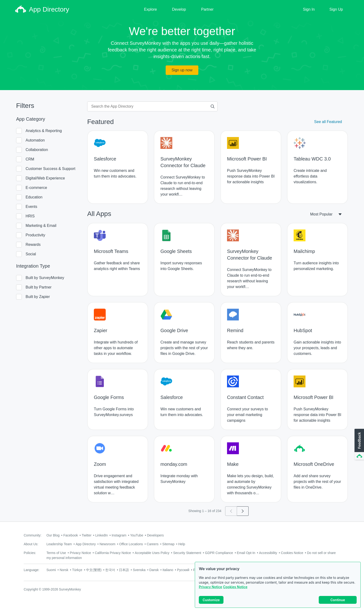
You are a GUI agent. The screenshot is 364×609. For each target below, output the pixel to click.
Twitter (87, 535)
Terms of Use (56, 553)
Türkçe (77, 570)
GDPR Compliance (219, 553)
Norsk (64, 570)
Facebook (71, 535)
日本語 (124, 570)
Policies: (30, 553)
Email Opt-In (246, 553)
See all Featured (328, 122)
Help (182, 544)
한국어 (110, 570)
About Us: (31, 544)
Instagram (119, 535)
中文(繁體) (94, 570)
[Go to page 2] (243, 511)
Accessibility (268, 553)
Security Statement (187, 553)
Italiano (168, 570)
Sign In (309, 9)
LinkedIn (102, 535)
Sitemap (168, 544)
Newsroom (107, 544)
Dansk (154, 570)
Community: (33, 535)
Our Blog (53, 535)
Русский (183, 570)
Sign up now (182, 70)
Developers (155, 535)
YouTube (137, 535)
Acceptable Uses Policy (152, 553)
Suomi (51, 570)
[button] (359, 444)
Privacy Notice (210, 587)
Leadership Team (59, 544)
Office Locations (131, 544)
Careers (153, 544)
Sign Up (336, 9)
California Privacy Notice (113, 553)
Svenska (139, 570)
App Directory (86, 544)
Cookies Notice (235, 587)
